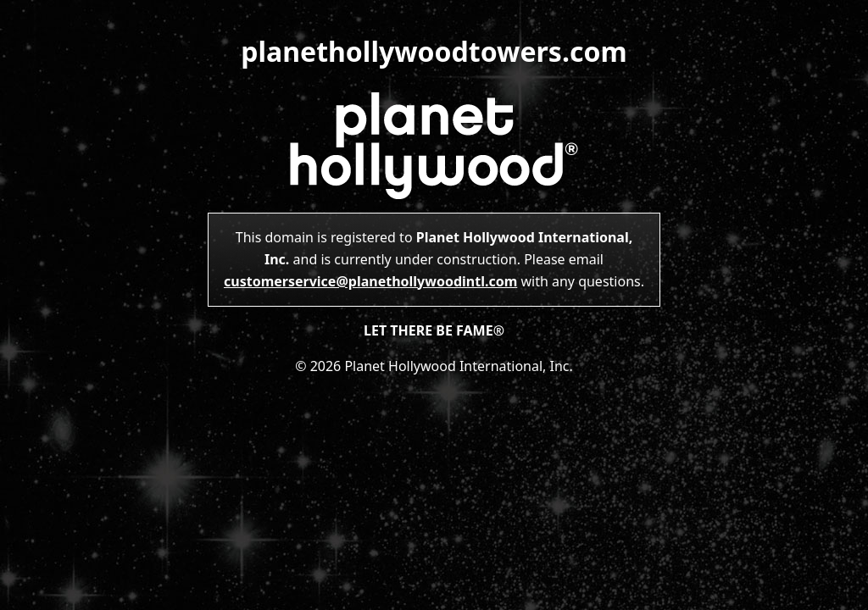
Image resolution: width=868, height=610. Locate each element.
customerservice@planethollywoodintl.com (370, 281)
